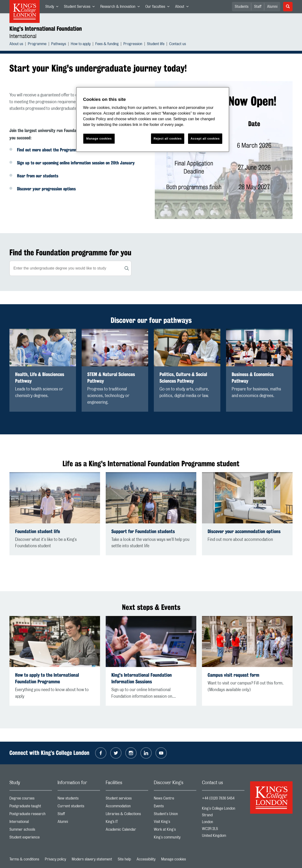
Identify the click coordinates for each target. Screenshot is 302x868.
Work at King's (175, 831)
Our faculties (159, 8)
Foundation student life (38, 531)
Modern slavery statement (92, 859)
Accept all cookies (205, 139)
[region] (153, 120)
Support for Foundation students (143, 531)
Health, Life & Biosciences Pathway (40, 378)
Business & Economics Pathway (253, 378)
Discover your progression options (46, 189)
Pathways (59, 45)
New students (79, 799)
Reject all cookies (168, 139)
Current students (79, 807)
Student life (156, 45)
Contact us (178, 45)
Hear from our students (38, 176)
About (183, 8)
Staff (258, 7)
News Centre (175, 799)
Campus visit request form (233, 675)
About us (16, 45)
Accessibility (146, 859)
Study (53, 8)
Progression (133, 45)
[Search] (127, 268)
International (23, 36)
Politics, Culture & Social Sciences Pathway (183, 378)
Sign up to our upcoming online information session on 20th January (76, 163)
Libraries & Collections (127, 815)
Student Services (81, 8)
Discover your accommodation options (244, 531)
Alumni (272, 7)
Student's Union (175, 815)
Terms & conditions (24, 859)
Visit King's (175, 823)
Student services (127, 799)
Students (242, 7)
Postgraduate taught (31, 807)
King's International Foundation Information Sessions (142, 678)
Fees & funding (107, 45)
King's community (175, 838)
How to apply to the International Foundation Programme (47, 678)
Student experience (31, 838)
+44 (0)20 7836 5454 (218, 798)
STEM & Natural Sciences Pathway (111, 378)
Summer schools (31, 831)
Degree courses (31, 799)
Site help (124, 859)
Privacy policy (55, 859)
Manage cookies (174, 859)
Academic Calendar (127, 831)
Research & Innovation (121, 8)
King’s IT (127, 823)
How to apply (81, 45)
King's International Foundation (46, 29)
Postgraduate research (31, 815)
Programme (37, 45)
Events (175, 807)
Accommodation (127, 807)
